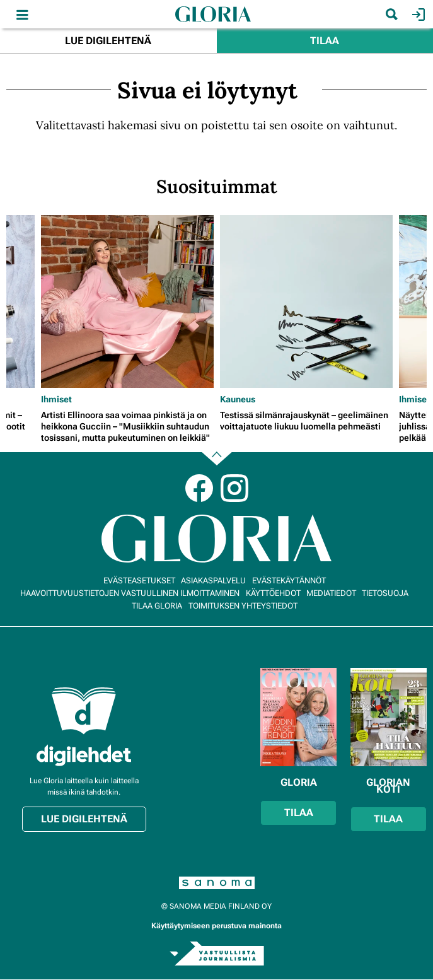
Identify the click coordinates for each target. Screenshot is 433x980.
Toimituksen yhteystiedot (243, 606)
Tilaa (325, 41)
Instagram (234, 488)
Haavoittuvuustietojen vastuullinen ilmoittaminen (130, 593)
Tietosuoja (385, 593)
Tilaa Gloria (157, 606)
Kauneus (238, 399)
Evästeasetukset (139, 580)
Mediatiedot (331, 593)
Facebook (199, 488)
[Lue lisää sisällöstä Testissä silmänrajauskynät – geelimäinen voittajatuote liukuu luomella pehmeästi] (306, 301)
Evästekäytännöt (289, 580)
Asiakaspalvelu (213, 580)
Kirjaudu (417, 15)
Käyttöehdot (273, 593)
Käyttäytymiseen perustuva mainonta (216, 926)
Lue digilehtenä (108, 41)
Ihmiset (56, 399)
